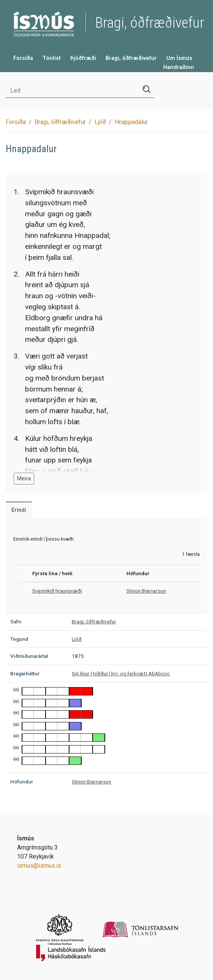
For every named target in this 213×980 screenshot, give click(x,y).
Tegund (19, 639)
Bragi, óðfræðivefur (131, 58)
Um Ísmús (179, 58)
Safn (16, 621)
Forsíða (23, 58)
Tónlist (52, 58)
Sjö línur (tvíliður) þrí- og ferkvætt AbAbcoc (121, 673)
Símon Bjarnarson (146, 591)
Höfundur (22, 782)
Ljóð (100, 122)
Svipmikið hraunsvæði (57, 591)
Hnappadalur (131, 122)
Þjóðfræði (83, 58)
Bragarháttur (25, 673)
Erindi (19, 510)
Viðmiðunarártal (29, 656)
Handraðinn (179, 67)
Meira (24, 478)
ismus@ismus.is (39, 866)
